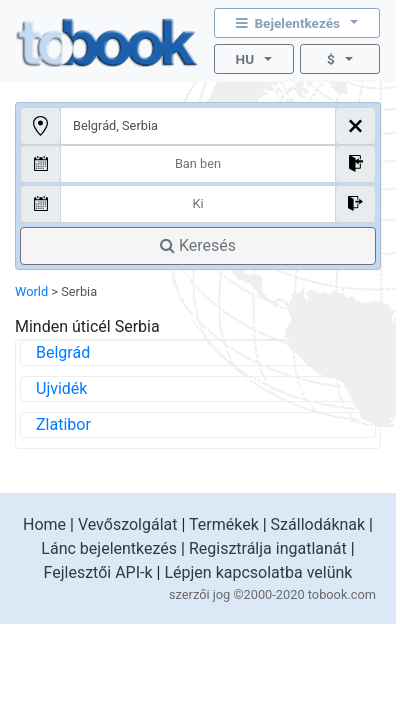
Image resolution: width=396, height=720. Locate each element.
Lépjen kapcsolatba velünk (258, 572)
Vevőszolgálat (128, 524)
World (31, 291)
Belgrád (63, 352)
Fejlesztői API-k (98, 572)
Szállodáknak (318, 524)
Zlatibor (63, 424)
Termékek (224, 524)
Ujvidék (61, 388)
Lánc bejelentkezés (109, 548)
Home (44, 524)
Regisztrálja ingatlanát (268, 548)
